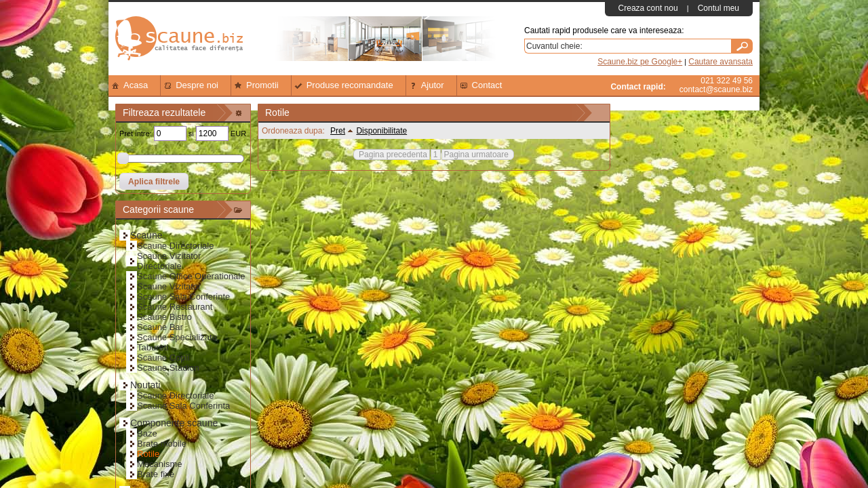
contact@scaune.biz (716, 89)
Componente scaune (174, 423)
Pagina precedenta (393, 155)
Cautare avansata (721, 62)
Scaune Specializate (177, 337)
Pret (340, 131)
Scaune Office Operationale (191, 276)
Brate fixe (156, 474)
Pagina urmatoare (476, 155)
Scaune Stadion (168, 368)
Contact (480, 85)
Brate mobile (162, 444)
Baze (147, 433)
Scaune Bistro (164, 317)
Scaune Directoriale (175, 246)
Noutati (145, 385)
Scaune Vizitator (169, 286)
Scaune (146, 235)
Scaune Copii (163, 358)
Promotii (256, 85)
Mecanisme (159, 464)
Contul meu (718, 8)
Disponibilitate (381, 131)
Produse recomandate (343, 85)
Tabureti (153, 347)
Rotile (148, 454)
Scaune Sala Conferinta (183, 406)
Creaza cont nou (648, 8)
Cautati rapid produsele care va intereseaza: (604, 30)
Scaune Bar (160, 327)
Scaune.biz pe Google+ (640, 62)
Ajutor (426, 85)
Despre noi (190, 85)
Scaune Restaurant (175, 307)
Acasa (129, 85)
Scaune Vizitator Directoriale (169, 261)
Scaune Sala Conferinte (183, 297)
